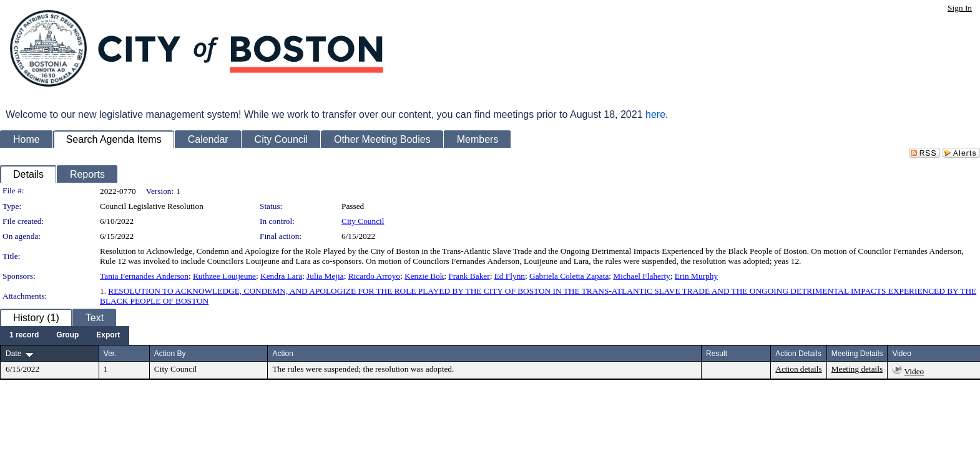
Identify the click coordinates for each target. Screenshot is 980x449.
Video (914, 371)
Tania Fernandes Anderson (144, 276)
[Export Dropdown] (108, 336)
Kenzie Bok (424, 276)
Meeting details (857, 369)
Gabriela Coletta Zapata (569, 276)
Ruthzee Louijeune (224, 276)
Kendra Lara (281, 276)
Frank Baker (469, 276)
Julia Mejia (325, 276)
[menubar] (65, 336)
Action (282, 354)
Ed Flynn (510, 276)
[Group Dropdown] (67, 336)
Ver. (110, 354)
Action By (170, 354)
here (655, 114)
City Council (363, 221)
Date (13, 354)
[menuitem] (24, 336)
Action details (798, 369)
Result (717, 354)
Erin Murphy (696, 276)
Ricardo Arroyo (374, 276)
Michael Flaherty (641, 276)
